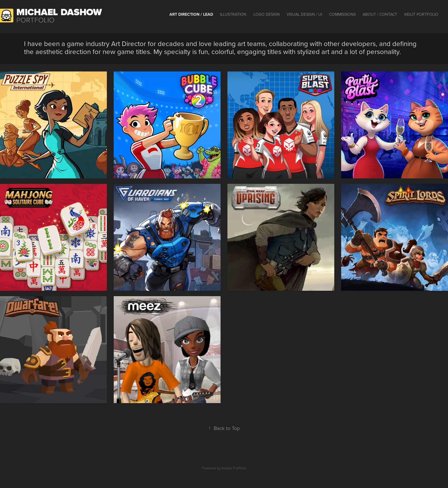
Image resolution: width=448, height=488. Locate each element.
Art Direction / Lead (191, 14)
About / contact (380, 14)
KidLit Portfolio (421, 14)
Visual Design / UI (304, 14)
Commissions (342, 14)
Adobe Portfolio (234, 468)
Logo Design (267, 14)
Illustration (233, 14)
